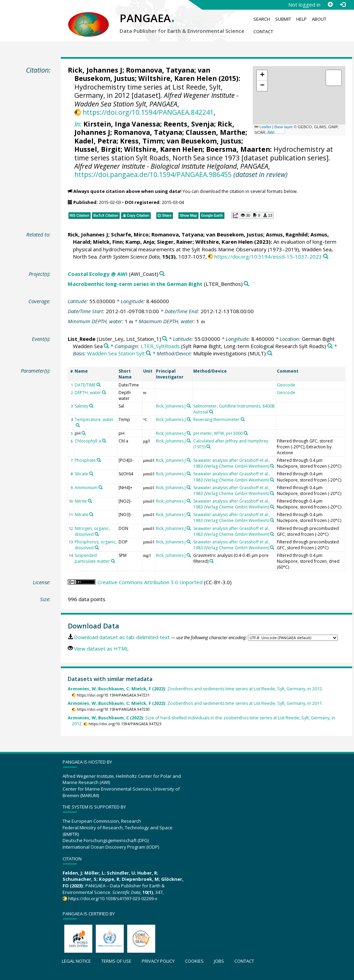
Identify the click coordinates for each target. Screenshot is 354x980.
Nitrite (81, 501)
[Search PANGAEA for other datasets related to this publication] (326, 257)
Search (262, 19)
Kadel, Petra (95, 141)
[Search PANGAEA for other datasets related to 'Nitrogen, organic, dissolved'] (97, 534)
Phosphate (85, 460)
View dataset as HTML (101, 648)
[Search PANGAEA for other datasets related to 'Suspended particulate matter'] (113, 561)
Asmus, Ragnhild (287, 234)
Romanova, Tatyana (160, 70)
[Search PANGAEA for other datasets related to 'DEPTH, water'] (104, 392)
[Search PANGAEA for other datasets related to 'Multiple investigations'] (270, 353)
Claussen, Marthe (216, 132)
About (319, 19)
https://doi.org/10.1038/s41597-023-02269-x (113, 898)
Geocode (286, 385)
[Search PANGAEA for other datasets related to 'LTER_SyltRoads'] (330, 346)
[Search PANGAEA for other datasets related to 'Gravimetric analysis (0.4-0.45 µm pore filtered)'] (212, 561)
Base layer (284, 127)
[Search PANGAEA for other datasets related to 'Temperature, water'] (78, 425)
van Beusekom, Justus (204, 141)
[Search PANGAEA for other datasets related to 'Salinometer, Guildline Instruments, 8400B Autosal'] (211, 412)
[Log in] (343, 4)
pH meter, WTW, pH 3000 (218, 433)
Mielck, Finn (108, 242)
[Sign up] (330, 4)
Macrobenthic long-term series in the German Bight (135, 284)
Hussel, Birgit (97, 149)
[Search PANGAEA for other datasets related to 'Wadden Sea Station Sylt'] (148, 353)
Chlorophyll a (88, 441)
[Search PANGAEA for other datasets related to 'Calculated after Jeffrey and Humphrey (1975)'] (208, 447)
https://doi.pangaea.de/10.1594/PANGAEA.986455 (153, 174)
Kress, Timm (142, 141)
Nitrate (81, 515)
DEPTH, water (88, 393)
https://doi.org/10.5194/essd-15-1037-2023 (268, 256)
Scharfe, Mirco (130, 234)
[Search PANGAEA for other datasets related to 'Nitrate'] (91, 514)
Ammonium (86, 488)
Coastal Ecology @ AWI (98, 274)
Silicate (81, 474)
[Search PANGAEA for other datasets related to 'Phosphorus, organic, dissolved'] (97, 548)
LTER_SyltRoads (160, 346)
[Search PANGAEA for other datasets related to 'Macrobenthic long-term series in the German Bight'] (246, 284)
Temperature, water (94, 419)
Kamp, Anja (140, 242)
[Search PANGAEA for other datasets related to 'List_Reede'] (165, 339)
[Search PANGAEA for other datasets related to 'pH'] (84, 433)
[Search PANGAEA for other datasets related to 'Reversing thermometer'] (243, 419)
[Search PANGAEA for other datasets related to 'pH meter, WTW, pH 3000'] (246, 433)
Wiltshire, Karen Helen (178, 78)
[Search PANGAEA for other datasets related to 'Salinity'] (91, 406)
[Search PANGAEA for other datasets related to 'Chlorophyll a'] (104, 441)
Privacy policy (158, 961)
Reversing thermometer (216, 419)
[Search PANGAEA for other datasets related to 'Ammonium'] (101, 487)
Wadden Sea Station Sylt (116, 353)
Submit (283, 19)
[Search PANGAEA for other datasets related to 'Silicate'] (91, 474)
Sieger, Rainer (175, 242)
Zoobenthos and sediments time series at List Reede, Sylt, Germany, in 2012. (195, 689)
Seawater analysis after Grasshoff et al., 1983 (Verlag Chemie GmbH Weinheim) (232, 463)
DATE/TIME (85, 385)
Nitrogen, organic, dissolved (92, 531)
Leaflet (263, 127)
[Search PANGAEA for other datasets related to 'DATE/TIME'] (99, 385)
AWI (271, 132)
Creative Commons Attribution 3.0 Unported (150, 582)
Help (301, 19)
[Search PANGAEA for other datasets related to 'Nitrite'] (90, 501)
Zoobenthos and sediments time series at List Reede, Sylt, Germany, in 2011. (195, 703)
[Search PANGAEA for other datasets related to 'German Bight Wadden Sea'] (106, 346)
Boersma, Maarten (238, 149)
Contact (263, 31)
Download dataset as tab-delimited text (122, 637)
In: (78, 124)
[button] (262, 75)
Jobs (219, 961)
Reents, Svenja (189, 124)
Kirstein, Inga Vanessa (122, 124)
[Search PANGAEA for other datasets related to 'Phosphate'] (99, 460)
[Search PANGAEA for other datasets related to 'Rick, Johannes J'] (189, 406)
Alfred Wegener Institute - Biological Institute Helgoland (156, 166)
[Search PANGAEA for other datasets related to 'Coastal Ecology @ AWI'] (162, 274)
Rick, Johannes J (95, 70)
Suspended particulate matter (92, 558)
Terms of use (116, 961)
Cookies (194, 961)
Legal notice (76, 961)
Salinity (81, 406)
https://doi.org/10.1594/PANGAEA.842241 (148, 112)
